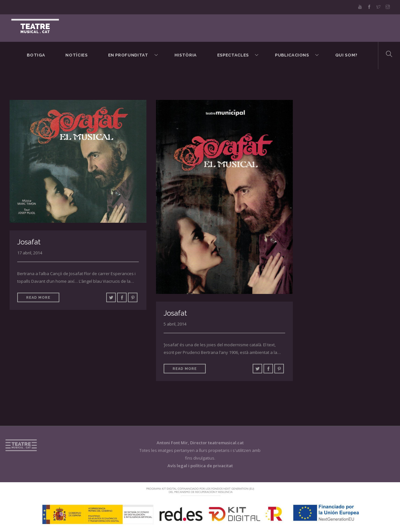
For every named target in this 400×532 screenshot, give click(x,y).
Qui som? (346, 55)
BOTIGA (36, 55)
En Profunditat (128, 55)
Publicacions (292, 55)
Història (186, 55)
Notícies (76, 55)
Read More (38, 298)
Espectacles (233, 55)
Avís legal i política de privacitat (200, 466)
